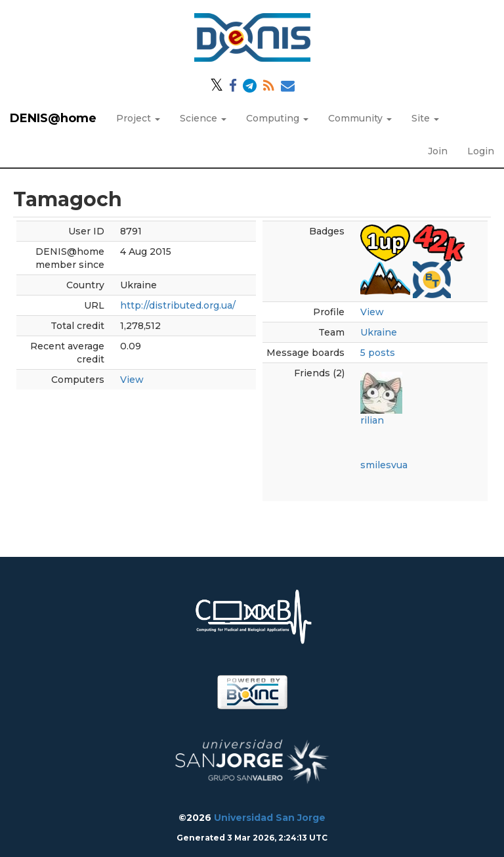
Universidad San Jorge (270, 818)
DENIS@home (53, 118)
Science (203, 118)
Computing (277, 118)
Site (425, 118)
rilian (372, 420)
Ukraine (379, 332)
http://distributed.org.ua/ (178, 305)
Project (138, 118)
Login (481, 151)
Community (360, 118)
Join (438, 151)
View (132, 380)
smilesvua (384, 465)
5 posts (378, 353)
